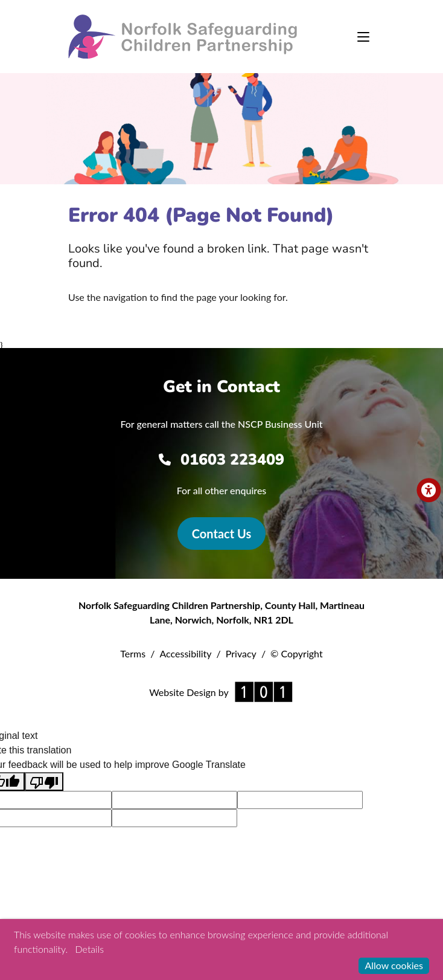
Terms (133, 653)
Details (90, 949)
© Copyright (297, 653)
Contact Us (221, 534)
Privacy (241, 653)
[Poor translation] (44, 782)
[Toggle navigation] (363, 37)
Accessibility (185, 653)
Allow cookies (394, 965)
